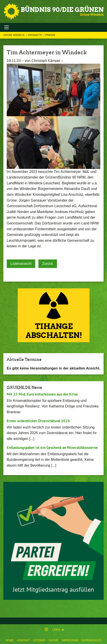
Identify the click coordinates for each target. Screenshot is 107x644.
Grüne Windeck (14, 35)
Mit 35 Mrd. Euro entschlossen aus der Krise (42, 394)
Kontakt (24, 640)
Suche (53, 640)
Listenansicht (21, 264)
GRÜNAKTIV (35, 35)
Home (10, 640)
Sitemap (39, 640)
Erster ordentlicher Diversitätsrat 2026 (38, 421)
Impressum (70, 640)
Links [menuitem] (56, 630)
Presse (50, 35)
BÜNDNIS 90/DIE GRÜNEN (62, 10)
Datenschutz (92, 640)
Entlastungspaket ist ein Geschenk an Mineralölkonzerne (52, 448)
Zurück (48, 264)
